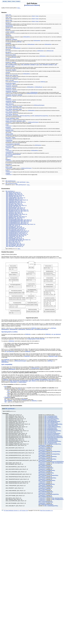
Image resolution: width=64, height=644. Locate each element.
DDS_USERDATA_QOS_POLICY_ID (14, 193)
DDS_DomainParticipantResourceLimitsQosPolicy (51, 461)
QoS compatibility (7, 364)
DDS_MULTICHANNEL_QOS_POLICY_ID (15, 245)
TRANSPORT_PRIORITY (11, 70)
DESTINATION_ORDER (11, 55)
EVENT (7, 125)
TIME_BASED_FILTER (10, 47)
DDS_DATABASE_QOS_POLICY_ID (14, 227)
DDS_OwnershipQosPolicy (51, 422)
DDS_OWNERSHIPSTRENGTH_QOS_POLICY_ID (17, 200)
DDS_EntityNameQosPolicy (45, 496)
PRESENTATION (9, 27)
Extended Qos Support (11, 83)
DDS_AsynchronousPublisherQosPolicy (49, 494)
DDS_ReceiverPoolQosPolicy (46, 467)
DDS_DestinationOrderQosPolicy (53, 430)
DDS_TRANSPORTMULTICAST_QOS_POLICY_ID (17, 234)
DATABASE (8, 128)
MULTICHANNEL (9, 156)
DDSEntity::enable (53, 356)
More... (19, 8)
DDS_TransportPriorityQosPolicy (53, 441)
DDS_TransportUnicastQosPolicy (47, 480)
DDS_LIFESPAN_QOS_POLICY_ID (14, 215)
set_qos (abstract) (56, 334)
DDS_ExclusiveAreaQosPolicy (46, 472)
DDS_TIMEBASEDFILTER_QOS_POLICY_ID (16, 202)
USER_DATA (8, 15)
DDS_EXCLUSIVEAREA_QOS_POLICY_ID (15, 230)
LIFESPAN (8, 73)
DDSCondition (23, 382)
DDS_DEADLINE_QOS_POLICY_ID (14, 197)
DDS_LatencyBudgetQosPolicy (52, 421)
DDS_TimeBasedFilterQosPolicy (53, 426)
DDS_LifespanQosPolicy (51, 442)
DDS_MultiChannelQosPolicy (46, 504)
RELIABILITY (8, 52)
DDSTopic (19, 42)
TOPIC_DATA (8, 18)
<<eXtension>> (9, 84)
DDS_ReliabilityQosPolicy (51, 429)
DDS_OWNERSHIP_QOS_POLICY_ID (14, 199)
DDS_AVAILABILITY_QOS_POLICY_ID (15, 246)
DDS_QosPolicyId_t (22, 182)
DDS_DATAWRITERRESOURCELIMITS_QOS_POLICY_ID (19, 221)
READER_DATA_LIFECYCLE (12, 78)
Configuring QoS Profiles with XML (36, 339)
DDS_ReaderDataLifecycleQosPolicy (54, 437)
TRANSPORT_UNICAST (11, 89)
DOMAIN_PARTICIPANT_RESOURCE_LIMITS (16, 121)
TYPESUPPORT (9, 140)
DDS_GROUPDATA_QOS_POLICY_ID (14, 213)
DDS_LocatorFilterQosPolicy (46, 501)
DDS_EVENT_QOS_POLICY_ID (13, 225)
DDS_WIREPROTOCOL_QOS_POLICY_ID (15, 218)
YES (5, 401)
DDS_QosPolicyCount (10, 181)
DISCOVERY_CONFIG (10, 138)
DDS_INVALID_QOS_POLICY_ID (13, 192)
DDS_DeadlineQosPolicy (51, 419)
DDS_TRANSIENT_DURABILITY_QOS (48, 65)
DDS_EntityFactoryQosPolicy (52, 434)
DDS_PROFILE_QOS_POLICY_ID (13, 243)
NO (5, 399)
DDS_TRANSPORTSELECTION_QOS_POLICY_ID (17, 232)
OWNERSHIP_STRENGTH (11, 40)
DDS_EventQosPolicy (58, 462)
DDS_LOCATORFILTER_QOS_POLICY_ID (15, 244)
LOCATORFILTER (9, 152)
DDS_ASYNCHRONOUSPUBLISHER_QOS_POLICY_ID (18, 240)
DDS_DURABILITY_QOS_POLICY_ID (14, 194)
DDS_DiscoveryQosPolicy (45, 448)
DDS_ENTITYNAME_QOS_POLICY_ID (14, 241)
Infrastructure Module (32, 5)
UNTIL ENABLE (8, 400)
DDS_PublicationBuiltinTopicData (13, 154)
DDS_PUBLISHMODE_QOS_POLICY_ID (15, 239)
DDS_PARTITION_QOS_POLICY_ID (14, 203)
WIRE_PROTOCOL (10, 104)
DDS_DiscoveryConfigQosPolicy (47, 470)
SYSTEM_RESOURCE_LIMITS (12, 118)
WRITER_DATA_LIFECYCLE (12, 75)
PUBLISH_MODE (9, 134)
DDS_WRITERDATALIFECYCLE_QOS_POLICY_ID (17, 210)
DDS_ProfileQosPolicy (58, 499)
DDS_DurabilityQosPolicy (11, 65)
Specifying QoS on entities (10, 332)
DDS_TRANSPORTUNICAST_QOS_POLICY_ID (16, 233)
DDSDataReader (9, 25)
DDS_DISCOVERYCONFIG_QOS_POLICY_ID (16, 229)
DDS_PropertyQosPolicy (45, 489)
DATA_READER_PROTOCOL (12, 112)
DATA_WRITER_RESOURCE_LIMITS (14, 109)
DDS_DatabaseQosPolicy (45, 465)
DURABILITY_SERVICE (11, 63)
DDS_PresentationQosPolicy (52, 418)
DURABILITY (8, 23)
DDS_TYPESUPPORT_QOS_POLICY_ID (15, 236)
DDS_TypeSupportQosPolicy (46, 486)
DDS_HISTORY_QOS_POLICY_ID (13, 207)
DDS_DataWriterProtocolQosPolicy (47, 458)
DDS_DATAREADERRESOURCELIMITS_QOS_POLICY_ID (19, 220)
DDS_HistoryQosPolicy (50, 431)
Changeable (7, 397)
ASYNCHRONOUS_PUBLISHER (13, 144)
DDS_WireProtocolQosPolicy (24, 116)
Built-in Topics (35, 16)
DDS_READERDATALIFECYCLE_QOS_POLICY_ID (17, 211)
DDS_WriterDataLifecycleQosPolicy (53, 435)
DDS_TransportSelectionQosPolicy (47, 477)
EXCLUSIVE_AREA (10, 147)
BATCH (7, 149)
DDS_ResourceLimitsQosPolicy (52, 433)
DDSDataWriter (27, 37)
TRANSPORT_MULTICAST (11, 91)
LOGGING (8, 173)
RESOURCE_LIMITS (10, 66)
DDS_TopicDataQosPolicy (51, 438)
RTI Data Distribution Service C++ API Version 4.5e (16, 510)
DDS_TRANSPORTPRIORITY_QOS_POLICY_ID (16, 214)
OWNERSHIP (8, 36)
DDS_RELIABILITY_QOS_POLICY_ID (14, 204)
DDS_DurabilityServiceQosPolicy (53, 443)
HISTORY (8, 59)
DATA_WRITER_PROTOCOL (12, 115)
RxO (6, 386)
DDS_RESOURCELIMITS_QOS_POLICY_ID (16, 208)
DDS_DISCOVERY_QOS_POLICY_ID (14, 219)
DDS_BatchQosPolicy (58, 497)
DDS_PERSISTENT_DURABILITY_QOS (30, 65)
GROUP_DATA (9, 20)
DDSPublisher (41, 51)
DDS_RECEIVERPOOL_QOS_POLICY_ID (15, 228)
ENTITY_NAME (9, 167)
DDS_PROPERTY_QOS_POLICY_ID (14, 238)
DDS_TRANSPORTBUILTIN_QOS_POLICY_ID (16, 235)
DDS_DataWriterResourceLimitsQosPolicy (49, 453)
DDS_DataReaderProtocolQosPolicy (40, 116)
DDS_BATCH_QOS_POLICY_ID (13, 242)
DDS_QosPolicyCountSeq (11, 184)
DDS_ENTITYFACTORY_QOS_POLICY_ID (15, 209)
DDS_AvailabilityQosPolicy (51, 505)
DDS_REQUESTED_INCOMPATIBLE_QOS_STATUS (23, 380)
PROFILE (8, 171)
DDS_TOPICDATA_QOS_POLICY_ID (14, 212)
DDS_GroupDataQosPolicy (51, 439)
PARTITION (8, 50)
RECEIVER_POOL (10, 130)
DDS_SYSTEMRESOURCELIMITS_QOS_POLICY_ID (17, 231)
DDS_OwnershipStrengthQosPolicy (53, 423)
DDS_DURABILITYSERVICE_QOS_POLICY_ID (16, 217)
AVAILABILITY (9, 164)
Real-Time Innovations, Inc (46, 510)
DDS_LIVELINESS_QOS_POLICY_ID (14, 201)
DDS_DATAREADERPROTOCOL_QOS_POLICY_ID (17, 222)
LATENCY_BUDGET (10, 32)
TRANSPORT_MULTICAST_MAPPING (14, 95)
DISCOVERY (8, 99)
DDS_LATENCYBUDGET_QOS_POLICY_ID (16, 198)
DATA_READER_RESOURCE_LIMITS (14, 107)
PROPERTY (8, 160)
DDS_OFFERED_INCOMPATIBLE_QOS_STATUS (43, 379)
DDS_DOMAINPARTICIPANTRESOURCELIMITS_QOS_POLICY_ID (21, 224)
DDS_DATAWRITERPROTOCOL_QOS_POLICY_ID (17, 223)
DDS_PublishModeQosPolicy (46, 491)
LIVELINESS (8, 43)
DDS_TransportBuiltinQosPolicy (47, 484)
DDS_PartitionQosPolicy (51, 427)
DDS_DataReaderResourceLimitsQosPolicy (49, 451)
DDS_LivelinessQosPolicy (51, 425)
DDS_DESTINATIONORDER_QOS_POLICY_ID (16, 206)
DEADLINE (8, 29)
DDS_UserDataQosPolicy (51, 415)
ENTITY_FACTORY (10, 81)
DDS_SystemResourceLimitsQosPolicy (48, 475)
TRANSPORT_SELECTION (11, 86)
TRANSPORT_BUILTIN (11, 101)
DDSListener (14, 382)
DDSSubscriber (50, 51)
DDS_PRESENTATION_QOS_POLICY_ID (15, 196)
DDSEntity (16, 82)
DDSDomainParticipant (32, 93)
